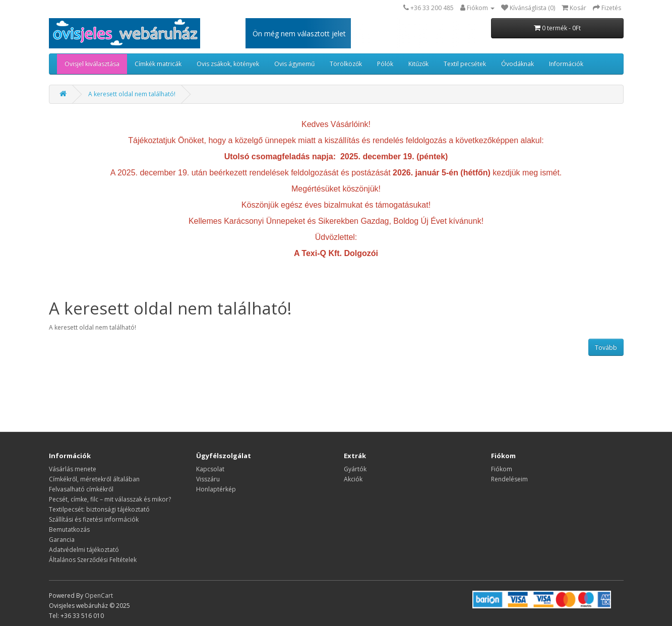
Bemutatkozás (69, 529)
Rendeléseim (509, 479)
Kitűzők (418, 64)
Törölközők (346, 64)
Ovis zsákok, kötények (228, 64)
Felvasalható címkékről (81, 489)
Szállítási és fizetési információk (94, 519)
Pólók (385, 64)
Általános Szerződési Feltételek (93, 560)
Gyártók (355, 469)
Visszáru (208, 479)
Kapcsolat (210, 469)
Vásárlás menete (73, 469)
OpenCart (99, 596)
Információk (566, 64)
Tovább (606, 348)
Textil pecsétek (465, 64)
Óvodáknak (517, 64)
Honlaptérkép (216, 489)
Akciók (353, 479)
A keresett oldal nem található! (132, 94)
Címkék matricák (158, 64)
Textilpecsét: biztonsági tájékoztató (99, 509)
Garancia (62, 540)
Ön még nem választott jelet (299, 34)
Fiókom (502, 469)
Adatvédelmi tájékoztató (84, 550)
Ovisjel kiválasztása (92, 64)
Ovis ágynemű (294, 64)
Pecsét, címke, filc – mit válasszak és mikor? (110, 499)
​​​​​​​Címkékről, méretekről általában (94, 479)
